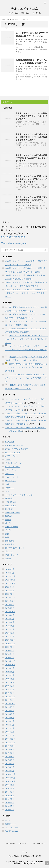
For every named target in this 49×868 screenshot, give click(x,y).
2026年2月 (10, 573)
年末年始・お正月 (13, 513)
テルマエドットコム (24, 9)
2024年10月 (10, 601)
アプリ (39, 42)
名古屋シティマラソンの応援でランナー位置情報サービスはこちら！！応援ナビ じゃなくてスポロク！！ (31, 200)
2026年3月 (10, 569)
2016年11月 (10, 778)
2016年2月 (10, 810)
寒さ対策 (9, 509)
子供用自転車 (11, 502)
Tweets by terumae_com (14, 243)
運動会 (8, 559)
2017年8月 (10, 753)
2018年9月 (10, 707)
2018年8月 (10, 711)
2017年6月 (10, 757)
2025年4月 (10, 587)
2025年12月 (10, 576)
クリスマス (10, 474)
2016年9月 (10, 785)
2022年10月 (10, 612)
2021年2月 (10, 633)
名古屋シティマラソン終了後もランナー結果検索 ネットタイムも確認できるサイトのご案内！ (32, 137)
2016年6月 (10, 795)
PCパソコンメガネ (13, 452)
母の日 (8, 523)
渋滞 (45, 42)
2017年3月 (10, 764)
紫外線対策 (10, 541)
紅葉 (7, 537)
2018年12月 (10, 696)
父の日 (8, 530)
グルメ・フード (12, 477)
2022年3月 (10, 619)
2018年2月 (10, 732)
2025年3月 (10, 590)
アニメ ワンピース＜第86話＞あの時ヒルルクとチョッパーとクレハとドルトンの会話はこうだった (26, 378)
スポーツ (9, 484)
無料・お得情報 (12, 527)
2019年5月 (10, 679)
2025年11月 (10, 580)
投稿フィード (11, 824)
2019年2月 (10, 689)
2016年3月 (10, 806)
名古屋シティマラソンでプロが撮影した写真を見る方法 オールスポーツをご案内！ (32, 116)
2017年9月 (10, 750)
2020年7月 (10, 647)
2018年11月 (10, 700)
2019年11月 (10, 661)
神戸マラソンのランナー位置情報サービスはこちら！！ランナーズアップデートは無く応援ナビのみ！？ (26, 339)
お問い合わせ (10, 843)
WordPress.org (12, 831)
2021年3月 (10, 629)
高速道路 (19, 44)
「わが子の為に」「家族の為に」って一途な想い (25, 856)
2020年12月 (10, 640)
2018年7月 (10, 714)
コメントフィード (13, 827)
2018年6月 (10, 718)
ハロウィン (10, 488)
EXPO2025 (10, 442)
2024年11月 (10, 598)
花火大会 (9, 551)
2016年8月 (10, 788)
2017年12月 (10, 739)
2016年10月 (10, 781)
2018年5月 (10, 721)
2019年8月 (10, 672)
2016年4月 (10, 803)
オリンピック (11, 470)
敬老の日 (9, 516)
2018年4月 (10, 725)
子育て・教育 (11, 505)
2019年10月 (10, 665)
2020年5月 (10, 651)
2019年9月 (10, 668)
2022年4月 (10, 615)
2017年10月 (10, 746)
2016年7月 (10, 792)
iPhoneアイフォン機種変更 (17, 449)
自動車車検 (10, 544)
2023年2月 (10, 608)
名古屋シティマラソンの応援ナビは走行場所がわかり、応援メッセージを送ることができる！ (31, 179)
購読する (7, 102)
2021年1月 (10, 636)
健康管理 (9, 498)
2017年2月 (10, 767)
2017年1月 (10, 771)
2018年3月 (10, 728)
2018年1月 (10, 735)
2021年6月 (10, 622)
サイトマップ (11, 481)
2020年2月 (10, 658)
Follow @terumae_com (13, 237)
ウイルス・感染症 (13, 467)
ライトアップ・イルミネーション (19, 495)
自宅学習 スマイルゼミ (15, 548)
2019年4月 (10, 682)
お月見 (8, 460)
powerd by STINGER (28, 864)
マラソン (9, 491)
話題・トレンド (12, 555)
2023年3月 (10, 605)
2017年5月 (10, 760)
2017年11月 (10, 742)
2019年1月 (10, 693)
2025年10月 (10, 583)
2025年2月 (10, 594)
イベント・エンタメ (13, 463)
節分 (7, 534)
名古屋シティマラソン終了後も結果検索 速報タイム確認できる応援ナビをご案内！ (32, 158)
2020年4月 (10, 654)
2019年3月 (10, 686)
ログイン (9, 820)
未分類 (8, 520)
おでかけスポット (13, 456)
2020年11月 (10, 643)
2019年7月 (10, 675)
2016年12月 (10, 774)
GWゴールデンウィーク (27, 42)
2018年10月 (10, 704)
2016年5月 (10, 799)
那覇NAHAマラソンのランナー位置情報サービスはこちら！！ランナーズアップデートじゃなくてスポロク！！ (26, 367)
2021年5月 (10, 626)
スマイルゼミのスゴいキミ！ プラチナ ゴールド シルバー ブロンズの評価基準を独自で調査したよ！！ (26, 350)
